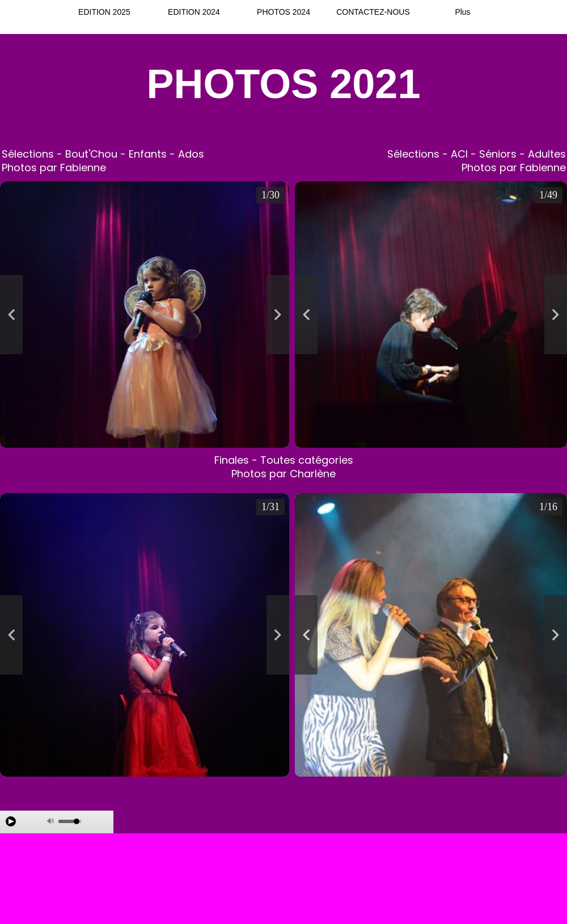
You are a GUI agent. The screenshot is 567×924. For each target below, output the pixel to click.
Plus (462, 12)
